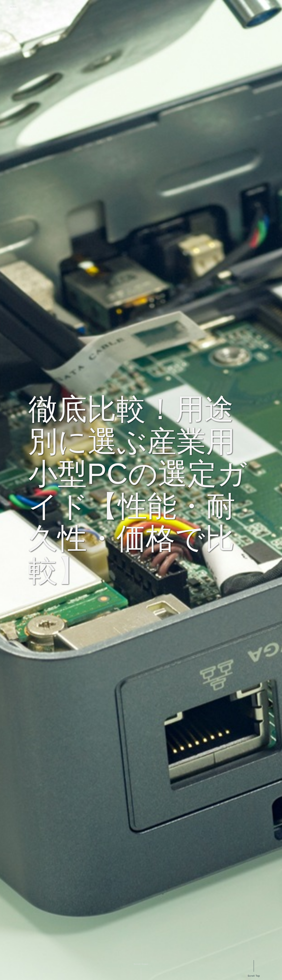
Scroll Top (254, 976)
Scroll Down (141, 964)
